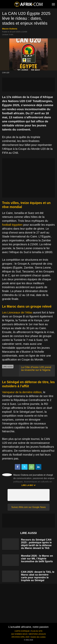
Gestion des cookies (38, 637)
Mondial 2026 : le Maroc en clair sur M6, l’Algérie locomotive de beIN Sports (37, 559)
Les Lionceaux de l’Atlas (17, 312)
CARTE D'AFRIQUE (22, 631)
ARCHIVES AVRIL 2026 (20, 637)
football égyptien (12, 225)
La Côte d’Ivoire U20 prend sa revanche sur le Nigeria (36, 369)
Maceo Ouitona (10, 29)
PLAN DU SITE (37, 631)
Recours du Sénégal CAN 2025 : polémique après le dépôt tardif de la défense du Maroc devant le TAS (36, 544)
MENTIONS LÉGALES (37, 634)
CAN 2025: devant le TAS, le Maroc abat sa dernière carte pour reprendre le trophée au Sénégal (38, 576)
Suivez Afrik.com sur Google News (28, 507)
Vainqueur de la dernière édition (22, 392)
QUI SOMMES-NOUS (19, 634)
